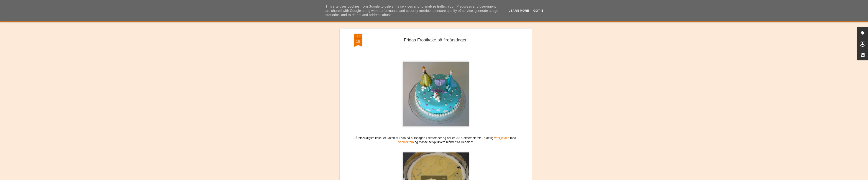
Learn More (519, 11)
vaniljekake (502, 107)
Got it (538, 11)
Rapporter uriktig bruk (461, 178)
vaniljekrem (406, 111)
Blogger (445, 178)
